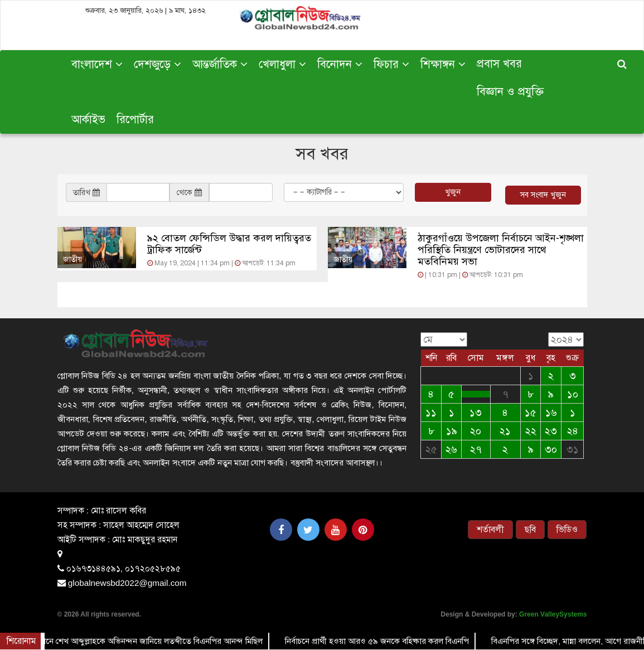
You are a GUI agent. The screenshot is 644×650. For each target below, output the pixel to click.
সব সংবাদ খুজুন (543, 195)
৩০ (551, 449)
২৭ (476, 449)
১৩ (476, 413)
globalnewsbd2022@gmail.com (127, 583)
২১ (505, 431)
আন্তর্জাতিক (220, 64)
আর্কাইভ (88, 120)
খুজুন (453, 192)
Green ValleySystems (553, 614)
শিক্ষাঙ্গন (443, 64)
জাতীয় (72, 259)
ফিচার (391, 64)
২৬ (451, 449)
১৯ (452, 431)
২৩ (551, 431)
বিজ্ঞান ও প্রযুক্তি (510, 92)
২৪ (573, 431)
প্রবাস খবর (499, 64)
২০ (476, 431)
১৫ (531, 413)
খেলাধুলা (282, 64)
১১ (431, 413)
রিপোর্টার (135, 120)
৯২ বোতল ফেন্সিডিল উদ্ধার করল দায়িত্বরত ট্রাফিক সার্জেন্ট (229, 244)
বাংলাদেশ (97, 64)
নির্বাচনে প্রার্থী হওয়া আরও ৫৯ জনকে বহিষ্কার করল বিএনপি (377, 641)
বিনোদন (340, 64)
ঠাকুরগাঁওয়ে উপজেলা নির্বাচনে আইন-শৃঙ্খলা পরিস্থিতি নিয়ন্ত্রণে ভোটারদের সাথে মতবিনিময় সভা (501, 250)
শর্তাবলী (490, 530)
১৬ (551, 413)
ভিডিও (567, 530)
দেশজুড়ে (158, 64)
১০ (573, 394)
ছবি (530, 530)
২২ (531, 431)
